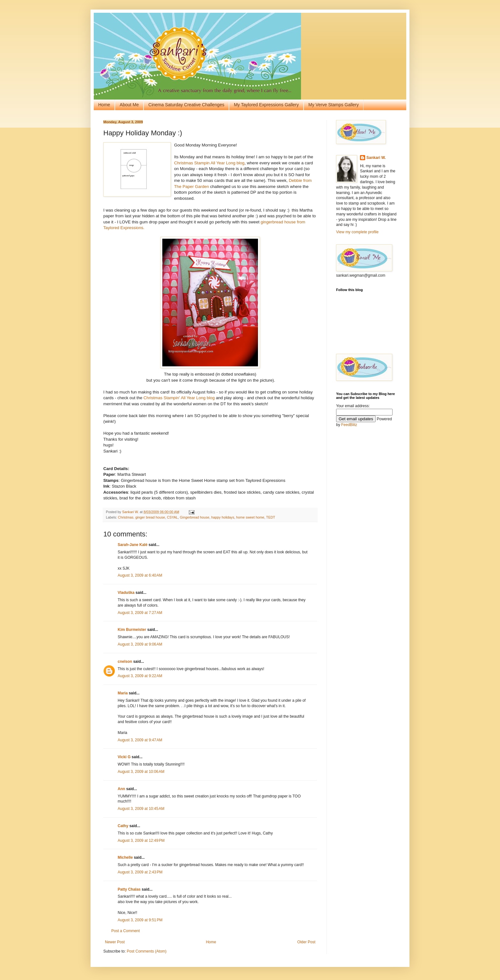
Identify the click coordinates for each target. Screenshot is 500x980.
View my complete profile (357, 232)
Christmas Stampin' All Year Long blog (179, 398)
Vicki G (124, 757)
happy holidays (223, 517)
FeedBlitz (349, 425)
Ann (121, 789)
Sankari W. (376, 158)
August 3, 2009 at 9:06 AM (140, 644)
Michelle (125, 857)
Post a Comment (125, 931)
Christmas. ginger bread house (142, 517)
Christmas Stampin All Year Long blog (209, 163)
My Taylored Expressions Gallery (266, 105)
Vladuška (126, 593)
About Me (129, 105)
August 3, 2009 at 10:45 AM (141, 809)
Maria (123, 693)
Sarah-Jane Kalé (132, 545)
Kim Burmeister (132, 630)
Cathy (123, 826)
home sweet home (250, 517)
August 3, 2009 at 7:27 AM (140, 613)
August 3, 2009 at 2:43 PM (140, 872)
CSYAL (172, 517)
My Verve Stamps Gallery (334, 105)
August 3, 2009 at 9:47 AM (140, 740)
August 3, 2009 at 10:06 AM (141, 772)
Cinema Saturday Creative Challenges (186, 105)
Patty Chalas (129, 889)
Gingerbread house (195, 517)
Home (104, 105)
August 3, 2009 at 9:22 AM (140, 676)
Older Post (306, 942)
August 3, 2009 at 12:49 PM (141, 841)
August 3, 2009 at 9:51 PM (140, 920)
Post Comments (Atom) (147, 951)
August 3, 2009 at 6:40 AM (140, 575)
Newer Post (115, 942)
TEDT (271, 517)
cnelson (125, 662)
